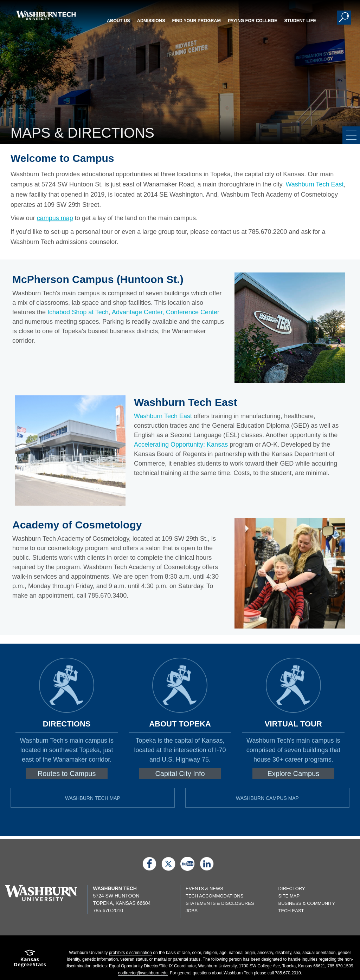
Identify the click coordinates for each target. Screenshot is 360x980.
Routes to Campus (67, 774)
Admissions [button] (151, 21)
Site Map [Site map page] (289, 896)
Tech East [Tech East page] (291, 911)
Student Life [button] (300, 21)
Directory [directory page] (292, 889)
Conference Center (193, 312)
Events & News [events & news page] (204, 889)
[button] (344, 18)
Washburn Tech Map (93, 798)
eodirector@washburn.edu (143, 973)
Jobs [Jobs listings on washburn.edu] (192, 911)
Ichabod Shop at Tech (78, 312)
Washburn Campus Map (267, 798)
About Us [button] (118, 21)
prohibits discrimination (130, 953)
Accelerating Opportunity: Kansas (181, 445)
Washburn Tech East (314, 184)
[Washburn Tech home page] (46, 15)
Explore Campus (293, 774)
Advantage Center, (138, 312)
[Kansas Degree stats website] (30, 961)
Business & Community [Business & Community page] (307, 903)
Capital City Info (180, 774)
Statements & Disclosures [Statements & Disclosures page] (220, 903)
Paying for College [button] (253, 21)
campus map (55, 218)
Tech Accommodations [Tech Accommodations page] (214, 896)
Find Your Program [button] (197, 21)
